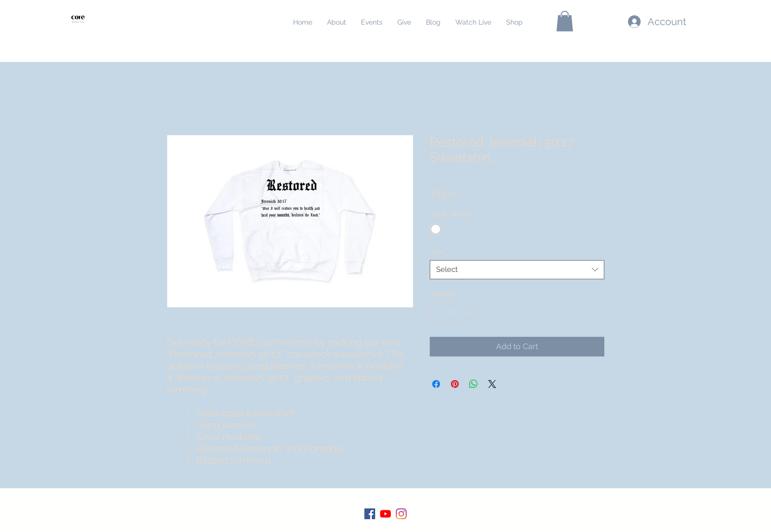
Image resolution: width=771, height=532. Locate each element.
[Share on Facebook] (436, 384)
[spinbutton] (452, 312)
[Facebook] (370, 514)
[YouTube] (385, 514)
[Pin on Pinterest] (455, 384)
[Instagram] (401, 514)
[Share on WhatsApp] (474, 384)
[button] (565, 21)
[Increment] (467, 312)
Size (439, 251)
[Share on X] (492, 384)
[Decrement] (437, 312)
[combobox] (517, 270)
